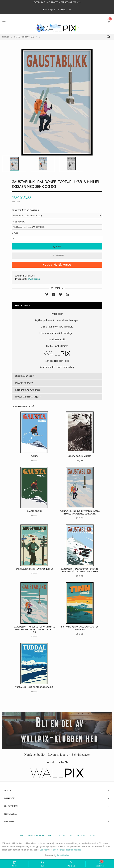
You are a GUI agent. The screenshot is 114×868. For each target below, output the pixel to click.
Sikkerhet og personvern (60, 835)
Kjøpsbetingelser (36, 835)
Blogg (92, 835)
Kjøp (57, 246)
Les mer (44, 850)
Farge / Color (18, 222)
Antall (15, 233)
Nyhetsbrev (81, 835)
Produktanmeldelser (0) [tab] (27, 397)
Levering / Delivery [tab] (24, 376)
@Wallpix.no (34, 279)
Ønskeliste (57, 255)
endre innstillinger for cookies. (67, 850)
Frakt (22, 835)
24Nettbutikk (63, 855)
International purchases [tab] (28, 390)
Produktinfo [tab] (21, 305)
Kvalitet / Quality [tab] (24, 383)
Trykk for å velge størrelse (25, 210)
